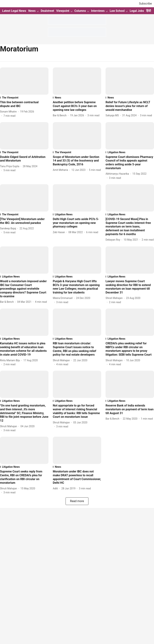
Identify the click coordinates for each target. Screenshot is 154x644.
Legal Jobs (137, 11)
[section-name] (24, 98)
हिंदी (149, 11)
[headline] (24, 104)
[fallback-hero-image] (24, 81)
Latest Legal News (14, 11)
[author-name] (9, 112)
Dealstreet (47, 11)
